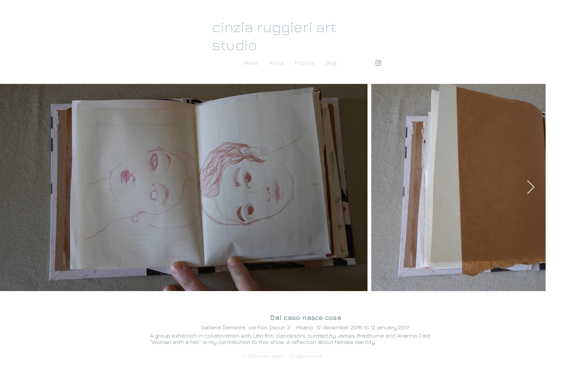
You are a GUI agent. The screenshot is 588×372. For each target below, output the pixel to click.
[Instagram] (378, 63)
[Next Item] (531, 187)
